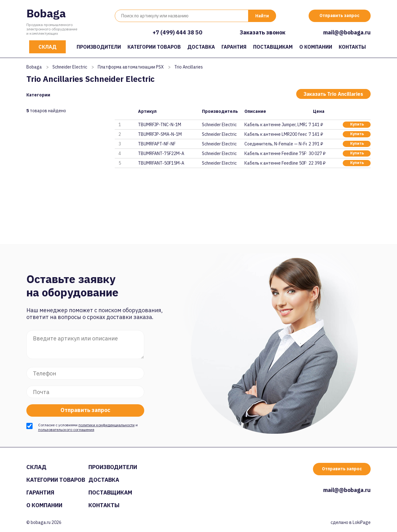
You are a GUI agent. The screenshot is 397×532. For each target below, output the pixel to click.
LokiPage (362, 522)
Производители (99, 47)
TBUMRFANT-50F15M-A (161, 163)
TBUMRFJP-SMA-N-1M (160, 134)
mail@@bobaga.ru (347, 32)
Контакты (352, 47)
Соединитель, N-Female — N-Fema (275, 144)
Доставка (201, 47)
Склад (47, 47)
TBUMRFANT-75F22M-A (161, 153)
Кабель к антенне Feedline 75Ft (275, 153)
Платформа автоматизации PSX (131, 67)
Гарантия (234, 47)
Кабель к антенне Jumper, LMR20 (275, 125)
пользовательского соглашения (66, 430)
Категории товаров (154, 47)
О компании (316, 47)
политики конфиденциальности (107, 425)
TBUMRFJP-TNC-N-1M (160, 125)
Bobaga (46, 13)
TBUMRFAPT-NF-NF (157, 144)
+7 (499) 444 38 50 (177, 32)
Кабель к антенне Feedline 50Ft (275, 163)
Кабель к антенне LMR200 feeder (275, 134)
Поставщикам (273, 47)
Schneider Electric (70, 67)
